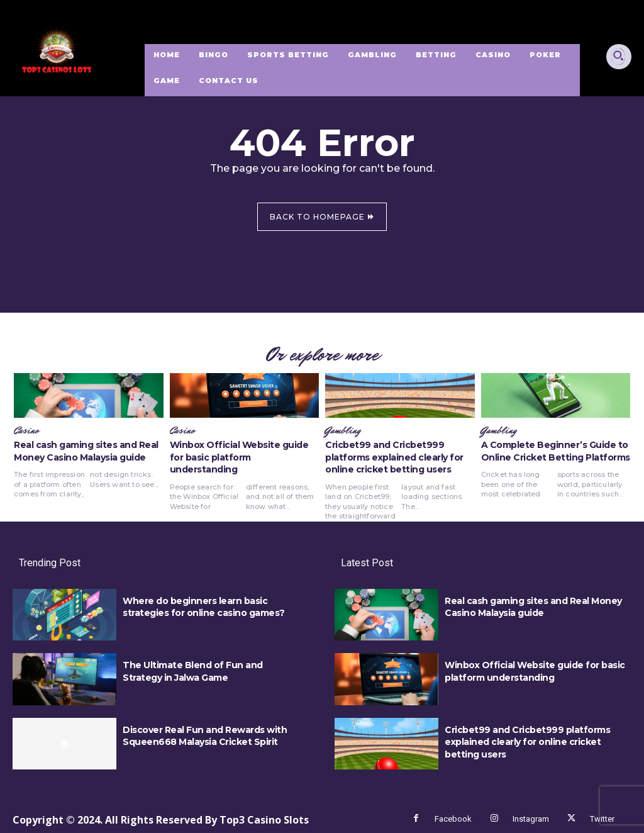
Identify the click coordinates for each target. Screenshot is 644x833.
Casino (26, 431)
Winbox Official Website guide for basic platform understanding (239, 457)
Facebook (453, 819)
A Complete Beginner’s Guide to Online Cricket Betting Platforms (556, 451)
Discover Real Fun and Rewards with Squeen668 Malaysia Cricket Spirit (205, 736)
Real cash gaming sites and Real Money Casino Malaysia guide (86, 451)
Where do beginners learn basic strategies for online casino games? (204, 607)
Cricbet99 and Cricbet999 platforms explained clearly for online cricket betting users (394, 457)
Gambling (343, 431)
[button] (618, 55)
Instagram (531, 819)
